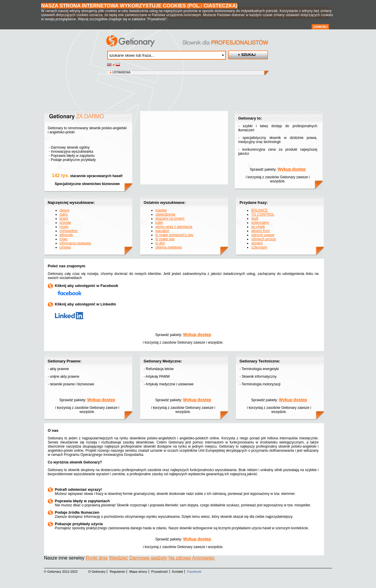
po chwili (258, 227)
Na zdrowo (180, 558)
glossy (65, 210)
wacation (162, 231)
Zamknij (320, 27)
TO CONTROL (263, 214)
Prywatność (160, 572)
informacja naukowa (75, 243)
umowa (65, 247)
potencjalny (260, 223)
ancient (257, 243)
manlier (161, 210)
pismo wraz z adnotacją (174, 227)
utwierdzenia (165, 214)
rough (64, 227)
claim (64, 214)
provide (65, 223)
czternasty (259, 247)
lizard (64, 219)
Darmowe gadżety (148, 558)
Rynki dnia (97, 558)
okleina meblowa (168, 247)
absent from (260, 231)
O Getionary (97, 572)
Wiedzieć (119, 558)
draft (255, 219)
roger (64, 239)
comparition (69, 231)
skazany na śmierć (170, 219)
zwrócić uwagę (263, 235)
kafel (159, 223)
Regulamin (118, 572)
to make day (165, 239)
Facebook (194, 572)
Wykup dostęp (292, 169)
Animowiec (203, 558)
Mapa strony (138, 572)
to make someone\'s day (174, 235)
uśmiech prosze (263, 239)
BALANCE (259, 210)
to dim (160, 243)
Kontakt (178, 572)
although (66, 235)
